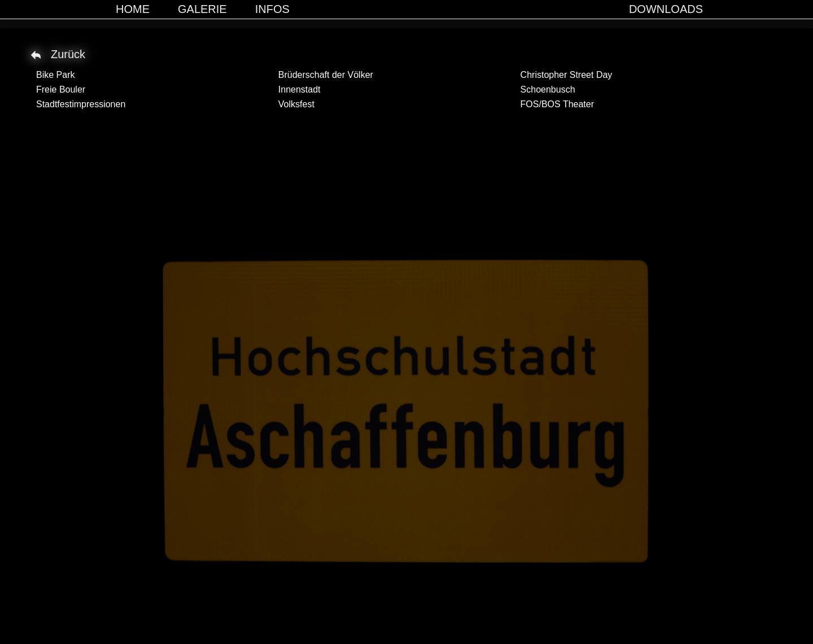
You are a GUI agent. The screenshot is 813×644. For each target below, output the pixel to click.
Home (133, 9)
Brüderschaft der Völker (326, 75)
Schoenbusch (548, 89)
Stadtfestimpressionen (81, 104)
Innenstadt (300, 89)
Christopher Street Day (567, 75)
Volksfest (296, 104)
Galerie (202, 9)
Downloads (666, 9)
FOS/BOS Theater (557, 104)
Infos (272, 9)
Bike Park (55, 75)
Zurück (68, 54)
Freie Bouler (61, 89)
